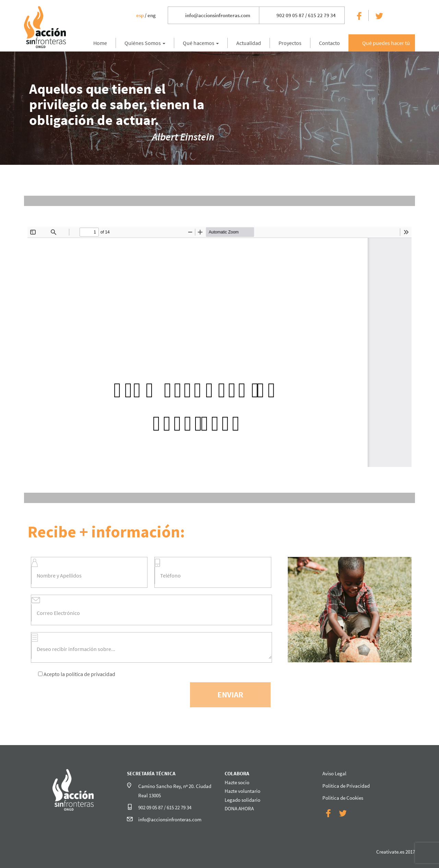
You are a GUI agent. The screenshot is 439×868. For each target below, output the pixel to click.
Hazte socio (237, 782)
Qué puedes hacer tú (386, 43)
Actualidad (249, 43)
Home (100, 43)
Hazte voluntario (242, 791)
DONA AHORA (239, 808)
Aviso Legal (334, 773)
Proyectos (290, 43)
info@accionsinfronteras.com (218, 15)
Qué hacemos (201, 43)
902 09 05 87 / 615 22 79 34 (306, 15)
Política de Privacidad (346, 786)
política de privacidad (91, 674)
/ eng (146, 15)
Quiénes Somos (145, 43)
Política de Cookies (343, 798)
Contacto (329, 43)
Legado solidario (242, 800)
